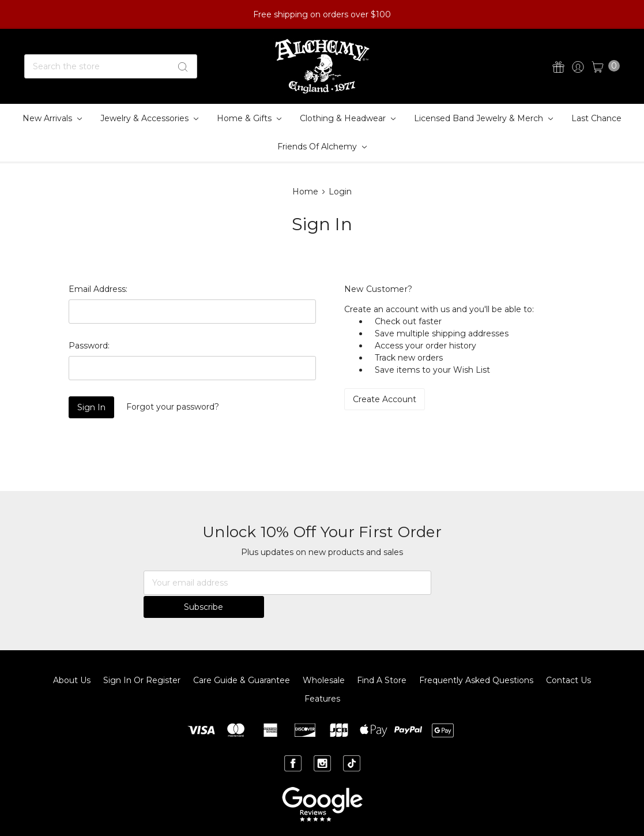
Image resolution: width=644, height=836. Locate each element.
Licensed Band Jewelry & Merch (483, 118)
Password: (89, 346)
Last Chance (596, 118)
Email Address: (98, 289)
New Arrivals (52, 118)
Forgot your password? (173, 407)
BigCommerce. (424, 818)
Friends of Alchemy (322, 147)
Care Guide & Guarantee (242, 657)
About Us (72, 657)
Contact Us (568, 657)
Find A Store (382, 657)
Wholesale (324, 657)
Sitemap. (322, 818)
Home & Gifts (249, 118)
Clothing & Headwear (348, 118)
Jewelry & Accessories (149, 118)
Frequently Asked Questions (476, 657)
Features (322, 676)
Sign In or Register (142, 657)
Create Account (385, 399)
